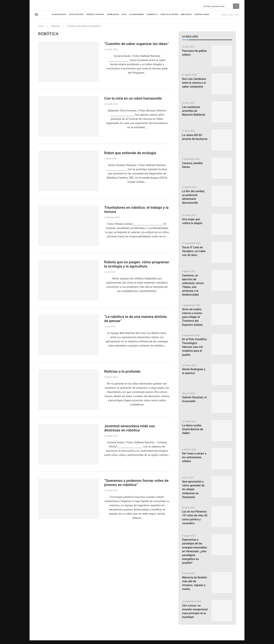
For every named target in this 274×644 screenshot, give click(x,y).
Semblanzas (113, 14)
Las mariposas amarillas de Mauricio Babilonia (194, 111)
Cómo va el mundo (169, 14)
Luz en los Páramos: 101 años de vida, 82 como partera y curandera (195, 519)
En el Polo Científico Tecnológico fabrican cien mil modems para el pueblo (195, 348)
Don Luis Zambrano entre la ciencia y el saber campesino (194, 83)
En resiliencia (59, 14)
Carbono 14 (152, 14)
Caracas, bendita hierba (193, 165)
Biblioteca (186, 14)
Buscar (236, 6)
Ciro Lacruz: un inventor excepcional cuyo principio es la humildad (193, 615)
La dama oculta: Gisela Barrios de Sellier (193, 430)
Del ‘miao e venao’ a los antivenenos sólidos (194, 458)
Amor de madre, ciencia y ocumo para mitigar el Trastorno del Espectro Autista (192, 317)
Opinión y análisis (95, 14)
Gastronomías (136, 14)
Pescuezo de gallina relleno (195, 53)
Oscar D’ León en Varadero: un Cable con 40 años (194, 251)
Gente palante (76, 14)
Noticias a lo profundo (122, 371)
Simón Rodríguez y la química (194, 372)
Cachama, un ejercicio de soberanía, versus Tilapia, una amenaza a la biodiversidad (193, 285)
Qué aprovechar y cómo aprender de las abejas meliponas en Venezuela (193, 490)
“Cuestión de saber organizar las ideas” (136, 44)
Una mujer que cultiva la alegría (192, 221)
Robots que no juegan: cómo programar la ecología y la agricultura (137, 264)
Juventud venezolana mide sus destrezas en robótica (129, 428)
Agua (124, 14)
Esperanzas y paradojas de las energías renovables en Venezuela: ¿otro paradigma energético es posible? (195, 553)
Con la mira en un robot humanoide (133, 98)
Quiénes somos (202, 14)
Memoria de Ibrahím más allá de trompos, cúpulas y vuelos (195, 585)
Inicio (41, 26)
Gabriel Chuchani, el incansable (195, 400)
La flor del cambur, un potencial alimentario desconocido (194, 197)
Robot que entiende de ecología (130, 153)
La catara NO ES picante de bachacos (192, 139)
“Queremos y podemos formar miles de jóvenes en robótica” (136, 483)
